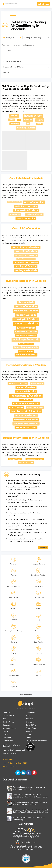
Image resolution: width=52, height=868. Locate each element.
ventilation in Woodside (26, 206)
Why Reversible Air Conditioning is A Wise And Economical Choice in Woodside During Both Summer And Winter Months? (27, 532)
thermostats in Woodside (26, 428)
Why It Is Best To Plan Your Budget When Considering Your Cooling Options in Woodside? (28, 525)
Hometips (6, 725)
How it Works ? (8, 722)
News (28, 716)
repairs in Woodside (26, 315)
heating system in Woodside (35, 459)
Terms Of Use (31, 725)
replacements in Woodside (26, 404)
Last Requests (8, 741)
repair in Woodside (26, 307)
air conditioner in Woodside (26, 255)
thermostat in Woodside (18, 384)
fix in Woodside (26, 302)
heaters (11, 120)
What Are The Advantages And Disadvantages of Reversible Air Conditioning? (26, 501)
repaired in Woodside (26, 324)
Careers (29, 738)
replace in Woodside (26, 387)
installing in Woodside (26, 340)
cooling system (26, 128)
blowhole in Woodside (26, 211)
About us (29, 719)
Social (28, 735)
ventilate (39, 124)
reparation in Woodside (26, 311)
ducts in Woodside (15, 215)
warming (28, 120)
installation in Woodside (26, 332)
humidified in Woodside (26, 351)
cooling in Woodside (26, 271)
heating (14, 116)
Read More (43, 548)
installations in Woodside (26, 336)
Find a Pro (6, 713)
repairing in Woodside (26, 319)
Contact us (7, 738)
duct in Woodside (26, 218)
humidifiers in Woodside (26, 348)
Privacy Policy (31, 728)
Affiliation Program (10, 728)
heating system (33, 116)
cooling (40, 120)
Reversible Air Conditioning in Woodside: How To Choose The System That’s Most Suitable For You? (27, 482)
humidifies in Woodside (26, 355)
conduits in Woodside (34, 214)
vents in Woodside (14, 202)
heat (19, 120)
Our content (31, 713)
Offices (5, 735)
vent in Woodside (34, 202)
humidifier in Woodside (26, 344)
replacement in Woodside (26, 396)
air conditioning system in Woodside (26, 263)
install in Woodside (26, 328)
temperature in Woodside (26, 424)
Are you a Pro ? (8, 716)
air (28, 124)
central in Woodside (26, 252)
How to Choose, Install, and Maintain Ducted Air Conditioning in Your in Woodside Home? (26, 540)
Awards (29, 732)
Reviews (5, 732)
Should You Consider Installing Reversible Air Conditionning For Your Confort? (24, 488)
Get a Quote (43, 4)
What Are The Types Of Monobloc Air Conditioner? (26, 519)
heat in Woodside (26, 463)
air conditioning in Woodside (26, 247)
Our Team (30, 722)
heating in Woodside (26, 266)
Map (4, 719)
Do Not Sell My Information (36, 741)
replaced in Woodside (26, 400)
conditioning (15, 124)
